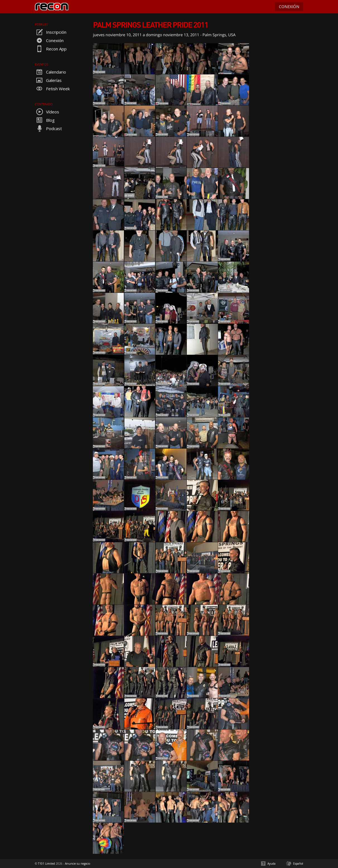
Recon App (51, 49)
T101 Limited (46, 864)
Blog (45, 120)
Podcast (48, 128)
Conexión (49, 40)
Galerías (48, 80)
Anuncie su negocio (78, 864)
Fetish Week (52, 89)
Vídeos (47, 112)
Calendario (50, 72)
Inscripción (51, 32)
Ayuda (271, 864)
